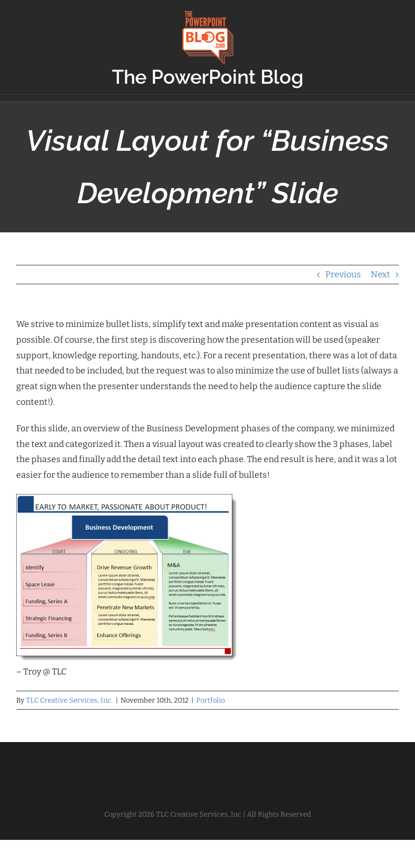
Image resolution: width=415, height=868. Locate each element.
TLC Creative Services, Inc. (69, 700)
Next (380, 274)
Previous (343, 274)
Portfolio (210, 700)
